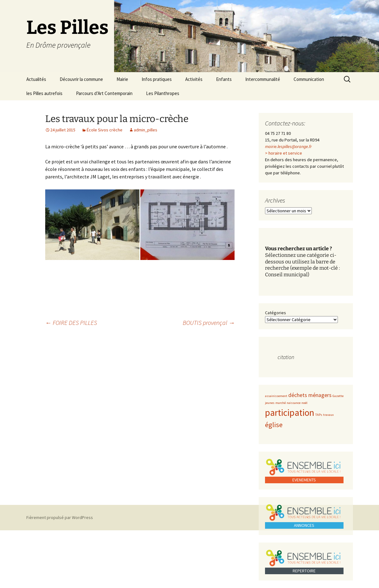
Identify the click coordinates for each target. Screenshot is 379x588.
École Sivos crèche (105, 130)
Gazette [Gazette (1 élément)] (338, 396)
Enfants (224, 79)
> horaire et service (284, 153)
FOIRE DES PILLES (71, 323)
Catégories (276, 313)
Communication (309, 79)
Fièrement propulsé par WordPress (60, 517)
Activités (194, 79)
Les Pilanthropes (163, 93)
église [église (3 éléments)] (274, 425)
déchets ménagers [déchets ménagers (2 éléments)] (310, 395)
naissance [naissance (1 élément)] (294, 403)
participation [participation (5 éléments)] (290, 413)
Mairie (122, 79)
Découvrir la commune (81, 79)
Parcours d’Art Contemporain (104, 93)
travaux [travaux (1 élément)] (328, 415)
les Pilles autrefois (44, 93)
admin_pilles (146, 130)
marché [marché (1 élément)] (281, 403)
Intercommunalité (263, 79)
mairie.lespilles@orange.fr (288, 146)
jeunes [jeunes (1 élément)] (270, 403)
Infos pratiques (157, 79)
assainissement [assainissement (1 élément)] (276, 396)
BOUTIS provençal (209, 323)
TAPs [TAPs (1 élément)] (319, 415)
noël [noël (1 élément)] (304, 403)
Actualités (36, 79)
